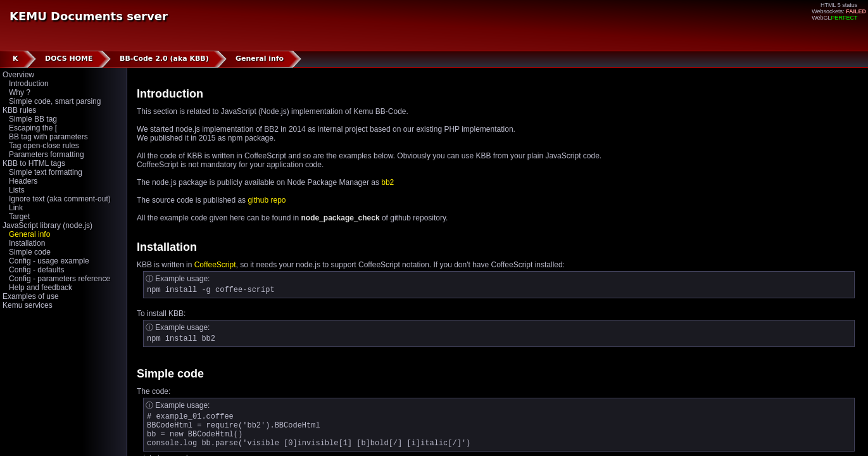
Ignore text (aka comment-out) (60, 199)
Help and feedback (41, 288)
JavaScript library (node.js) (47, 225)
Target (19, 217)
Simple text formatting (46, 172)
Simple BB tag (33, 119)
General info (29, 234)
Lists (17, 190)
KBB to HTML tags (34, 163)
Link (16, 208)
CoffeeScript (215, 265)
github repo (267, 200)
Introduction (29, 84)
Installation (27, 243)
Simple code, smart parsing (55, 101)
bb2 (387, 182)
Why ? (20, 92)
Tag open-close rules (44, 146)
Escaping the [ (33, 128)
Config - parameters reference (60, 279)
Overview (18, 75)
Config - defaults (36, 270)
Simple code (30, 252)
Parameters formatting (47, 155)
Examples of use (31, 296)
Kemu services (28, 305)
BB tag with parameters (48, 137)
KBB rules (19, 110)
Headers (23, 181)
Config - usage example (49, 261)
